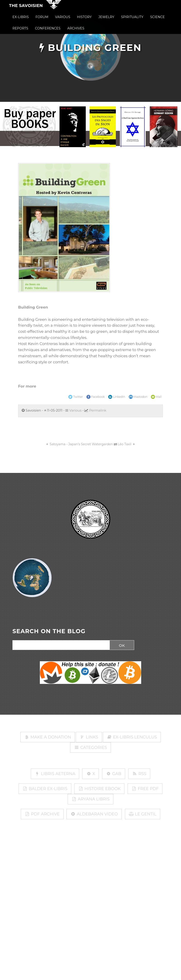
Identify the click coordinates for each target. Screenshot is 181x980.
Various (73, 410)
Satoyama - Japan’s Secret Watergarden (79, 444)
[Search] (60, 645)
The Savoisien (26, 9)
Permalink (98, 410)
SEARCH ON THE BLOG (49, 631)
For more (27, 386)
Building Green (33, 307)
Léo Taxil (127, 444)
